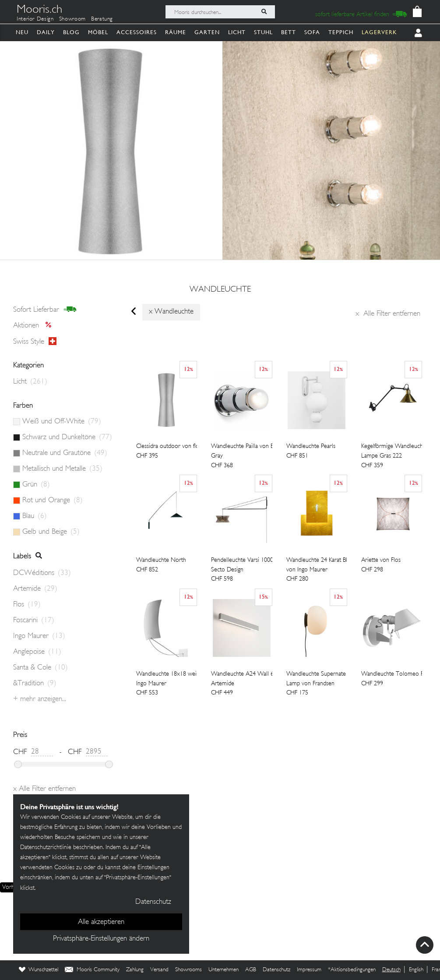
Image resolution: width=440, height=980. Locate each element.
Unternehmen (224, 970)
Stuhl (263, 32)
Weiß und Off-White (62, 422)
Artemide (35, 589)
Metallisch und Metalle (62, 469)
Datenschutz (276, 970)
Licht (237, 32)
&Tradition (35, 684)
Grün (36, 485)
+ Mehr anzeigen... (40, 699)
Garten (207, 32)
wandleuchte (220, 290)
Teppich (341, 32)
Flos (27, 605)
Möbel (98, 32)
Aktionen (35, 326)
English (416, 970)
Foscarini (34, 620)
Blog (71, 32)
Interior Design (35, 19)
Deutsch (391, 970)
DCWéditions (42, 573)
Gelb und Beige (51, 532)
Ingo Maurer (39, 636)
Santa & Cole (40, 668)
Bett (289, 32)
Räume (176, 32)
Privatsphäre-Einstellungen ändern (101, 939)
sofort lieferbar (45, 310)
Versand (159, 970)
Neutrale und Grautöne (65, 453)
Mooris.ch (39, 11)
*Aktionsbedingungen (352, 970)
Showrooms (188, 970)
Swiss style (35, 342)
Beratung (102, 19)
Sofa (312, 32)
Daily (46, 32)
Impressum (309, 970)
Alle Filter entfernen (388, 314)
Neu (22, 32)
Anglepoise (37, 652)
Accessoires (137, 32)
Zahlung (135, 970)
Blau (35, 516)
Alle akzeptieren (101, 922)
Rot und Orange (53, 501)
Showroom (72, 19)
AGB (251, 970)
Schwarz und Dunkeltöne (67, 437)
